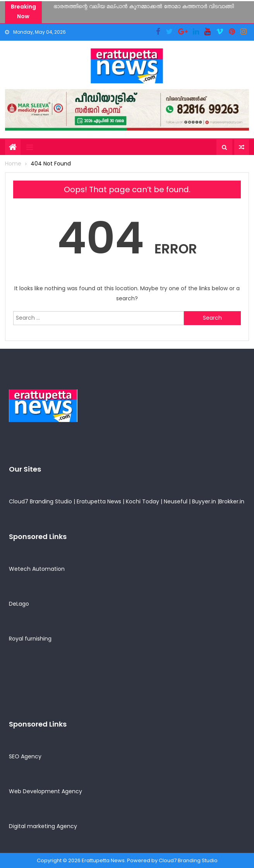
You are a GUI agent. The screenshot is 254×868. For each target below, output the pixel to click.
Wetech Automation (37, 569)
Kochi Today (142, 501)
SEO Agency (25, 756)
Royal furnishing (30, 639)
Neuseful (176, 501)
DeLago (19, 604)
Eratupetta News (99, 501)
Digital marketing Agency (43, 826)
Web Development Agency (45, 791)
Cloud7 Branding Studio (40, 501)
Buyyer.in (204, 501)
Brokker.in (232, 501)
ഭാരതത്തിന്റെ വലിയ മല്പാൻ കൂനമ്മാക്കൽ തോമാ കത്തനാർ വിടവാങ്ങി (144, 6)
